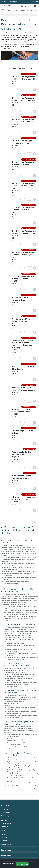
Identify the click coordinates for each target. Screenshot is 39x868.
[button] (29, 74)
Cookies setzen (8, 864)
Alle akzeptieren (22, 864)
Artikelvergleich (6, 816)
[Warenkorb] (35, 6)
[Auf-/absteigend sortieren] (8, 68)
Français (4, 841)
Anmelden (5, 809)
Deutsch (35, 2)
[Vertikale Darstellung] (31, 68)
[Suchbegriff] (20, 10)
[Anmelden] (22, 6)
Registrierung (6, 813)
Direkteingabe (6, 823)
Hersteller (5, 827)
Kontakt (4, 830)
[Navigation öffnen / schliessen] (3, 10)
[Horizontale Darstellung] (36, 68)
